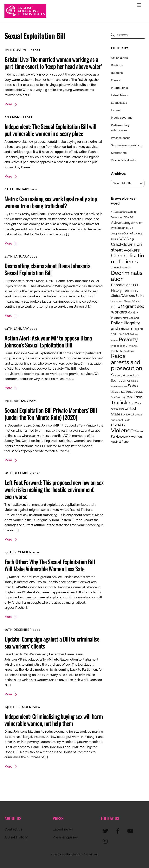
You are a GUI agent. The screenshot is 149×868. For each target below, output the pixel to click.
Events (116, 80)
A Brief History (16, 837)
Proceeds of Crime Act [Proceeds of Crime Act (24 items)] (124, 346)
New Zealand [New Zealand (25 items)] (131, 318)
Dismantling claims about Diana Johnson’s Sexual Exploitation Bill (47, 269)
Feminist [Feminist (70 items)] (130, 290)
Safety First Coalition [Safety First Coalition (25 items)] (127, 376)
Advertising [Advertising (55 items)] (121, 222)
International (119, 88)
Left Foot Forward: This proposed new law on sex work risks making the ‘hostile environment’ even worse (54, 489)
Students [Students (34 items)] (127, 392)
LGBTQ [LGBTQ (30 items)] (115, 307)
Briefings (117, 65)
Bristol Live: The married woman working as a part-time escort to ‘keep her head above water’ (53, 63)
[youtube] (131, 831)
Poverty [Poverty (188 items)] (128, 339)
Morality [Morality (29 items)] (133, 313)
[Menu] (139, 5)
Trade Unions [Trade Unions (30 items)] (134, 397)
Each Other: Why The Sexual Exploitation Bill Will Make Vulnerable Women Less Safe (50, 565)
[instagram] (106, 841)
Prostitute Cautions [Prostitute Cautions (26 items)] (122, 351)
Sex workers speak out (126, 145)
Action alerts (119, 58)
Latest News (119, 95)
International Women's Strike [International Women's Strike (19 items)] (126, 301)
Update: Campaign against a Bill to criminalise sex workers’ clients (52, 642)
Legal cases (119, 103)
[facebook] (119, 831)
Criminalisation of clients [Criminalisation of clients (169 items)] (127, 258)
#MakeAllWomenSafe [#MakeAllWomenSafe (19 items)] (122, 212)
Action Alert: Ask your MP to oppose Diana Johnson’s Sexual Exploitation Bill (48, 341)
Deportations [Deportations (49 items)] (122, 285)
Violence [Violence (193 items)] (122, 430)
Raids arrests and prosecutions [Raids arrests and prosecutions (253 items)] (127, 365)
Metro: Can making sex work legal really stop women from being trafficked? (51, 202)
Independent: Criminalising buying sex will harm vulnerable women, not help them (54, 720)
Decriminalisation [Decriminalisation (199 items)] (127, 276)
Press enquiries (65, 837)
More (8, 104)
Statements (119, 153)
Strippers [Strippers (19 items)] (116, 392)
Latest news (63, 829)
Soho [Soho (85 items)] (133, 386)
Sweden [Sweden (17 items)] (120, 397)
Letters (116, 110)
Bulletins (117, 73)
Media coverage (122, 118)
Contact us (13, 829)
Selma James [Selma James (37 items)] (121, 381)
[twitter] (106, 831)
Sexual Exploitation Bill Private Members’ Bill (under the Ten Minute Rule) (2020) (51, 414)
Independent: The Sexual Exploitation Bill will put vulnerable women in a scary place (50, 130)
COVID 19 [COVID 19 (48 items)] (126, 239)
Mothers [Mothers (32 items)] (117, 318)
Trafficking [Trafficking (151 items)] (123, 402)
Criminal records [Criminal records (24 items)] (121, 268)
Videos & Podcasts (123, 160)
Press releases (121, 138)
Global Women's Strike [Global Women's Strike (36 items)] (128, 296)
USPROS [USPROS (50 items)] (118, 425)
